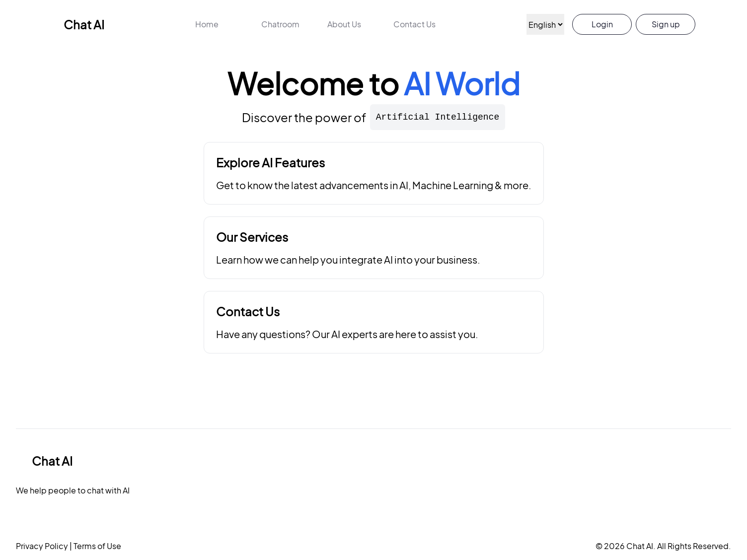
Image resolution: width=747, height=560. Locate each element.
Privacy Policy (42, 546)
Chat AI (76, 24)
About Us (344, 24)
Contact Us (414, 24)
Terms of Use (97, 546)
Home (207, 24)
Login (602, 24)
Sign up (666, 24)
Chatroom (280, 24)
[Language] (545, 24)
